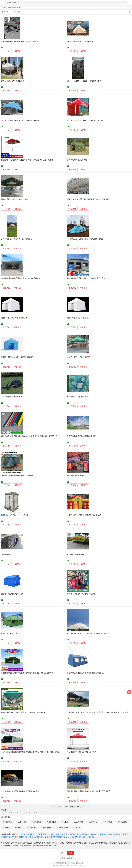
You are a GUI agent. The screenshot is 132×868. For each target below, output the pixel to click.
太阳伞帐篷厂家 (57, 834)
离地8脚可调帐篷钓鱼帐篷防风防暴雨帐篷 (17, 476)
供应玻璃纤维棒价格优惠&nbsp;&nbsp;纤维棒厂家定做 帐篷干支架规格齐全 (30, 436)
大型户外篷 (93, 822)
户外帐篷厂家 (84, 834)
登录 (61, 853)
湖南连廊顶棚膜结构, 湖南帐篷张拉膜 (81, 436)
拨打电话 (18, 51)
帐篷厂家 (62, 837)
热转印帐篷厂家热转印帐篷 (78, 397)
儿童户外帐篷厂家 (71, 834)
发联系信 (6, 51)
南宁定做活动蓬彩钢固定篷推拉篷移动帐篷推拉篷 (20, 120)
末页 (79, 807)
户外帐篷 (18, 828)
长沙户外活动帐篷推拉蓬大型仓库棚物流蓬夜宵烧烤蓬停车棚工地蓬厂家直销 (31, 752)
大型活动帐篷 (108, 822)
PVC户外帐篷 (32, 828)
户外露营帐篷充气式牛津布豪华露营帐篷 (17, 239)
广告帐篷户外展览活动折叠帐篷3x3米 (82, 752)
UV (43, 813)
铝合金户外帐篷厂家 (19, 837)
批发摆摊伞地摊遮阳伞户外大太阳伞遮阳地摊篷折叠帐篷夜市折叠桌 (27, 160)
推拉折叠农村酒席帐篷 (76, 476)
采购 (129, 692)
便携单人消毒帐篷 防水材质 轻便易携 (81, 594)
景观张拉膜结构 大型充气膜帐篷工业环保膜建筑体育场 (88, 633)
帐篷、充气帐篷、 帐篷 (10, 633)
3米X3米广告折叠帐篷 (76, 555)
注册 (71, 853)
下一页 (72, 807)
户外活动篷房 (123, 822)
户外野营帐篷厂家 (43, 834)
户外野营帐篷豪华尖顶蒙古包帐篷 (80, 42)
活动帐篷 (65, 822)
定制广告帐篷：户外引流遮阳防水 (14, 318)
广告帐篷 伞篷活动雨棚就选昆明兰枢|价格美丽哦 (86, 120)
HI (18, 813)
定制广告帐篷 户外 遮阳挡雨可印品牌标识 (17, 357)
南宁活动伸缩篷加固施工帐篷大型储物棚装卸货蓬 (20, 791)
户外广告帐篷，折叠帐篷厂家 (78, 357)
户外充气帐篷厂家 (27, 834)
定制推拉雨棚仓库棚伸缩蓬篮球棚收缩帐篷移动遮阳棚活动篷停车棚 (27, 673)
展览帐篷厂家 (107, 834)
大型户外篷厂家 (88, 837)
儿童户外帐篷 (36, 822)
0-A (2, 813)
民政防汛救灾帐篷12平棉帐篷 (13, 594)
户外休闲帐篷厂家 (73, 837)
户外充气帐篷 (8, 822)
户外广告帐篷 (47, 828)
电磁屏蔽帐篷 (6, 555)
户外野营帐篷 (52, 822)
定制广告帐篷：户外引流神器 (78, 318)
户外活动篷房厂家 (50, 837)
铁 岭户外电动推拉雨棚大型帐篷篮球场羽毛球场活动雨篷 (23, 712)
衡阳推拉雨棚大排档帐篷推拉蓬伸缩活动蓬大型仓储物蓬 (89, 791)
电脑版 (70, 858)
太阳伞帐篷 (22, 822)
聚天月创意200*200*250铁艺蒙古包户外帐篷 (84, 81)
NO (29, 813)
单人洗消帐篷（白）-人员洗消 (17, 515)
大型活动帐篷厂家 (35, 837)
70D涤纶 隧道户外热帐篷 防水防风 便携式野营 (85, 239)
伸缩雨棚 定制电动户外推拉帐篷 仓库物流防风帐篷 (21, 278)
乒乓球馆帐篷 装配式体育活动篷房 (14, 199)
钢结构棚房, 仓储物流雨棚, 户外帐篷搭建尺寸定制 (86, 278)
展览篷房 (77, 828)
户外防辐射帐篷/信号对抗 (77, 160)
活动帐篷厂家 (119, 834)
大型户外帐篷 (79, 822)
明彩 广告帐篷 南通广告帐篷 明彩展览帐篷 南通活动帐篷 (89, 199)
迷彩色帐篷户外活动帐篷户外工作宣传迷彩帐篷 (19, 42)
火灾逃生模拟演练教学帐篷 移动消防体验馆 (84, 515)
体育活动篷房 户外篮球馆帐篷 (13, 81)
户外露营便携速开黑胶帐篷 (12, 397)
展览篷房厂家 (96, 834)
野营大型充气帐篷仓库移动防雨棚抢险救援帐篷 (85, 673)
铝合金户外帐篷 (63, 828)
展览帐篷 (6, 828)
